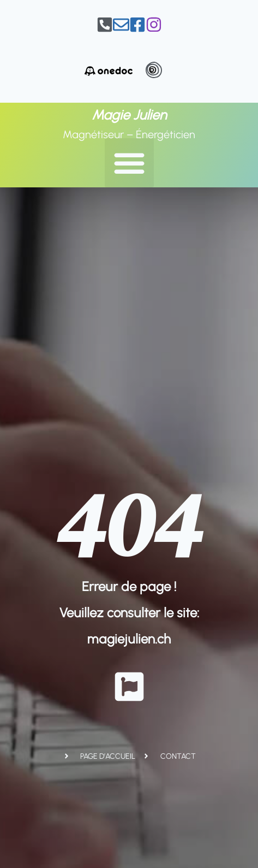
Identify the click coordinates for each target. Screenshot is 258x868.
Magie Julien (129, 115)
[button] (129, 163)
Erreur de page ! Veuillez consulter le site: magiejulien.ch (129, 613)
